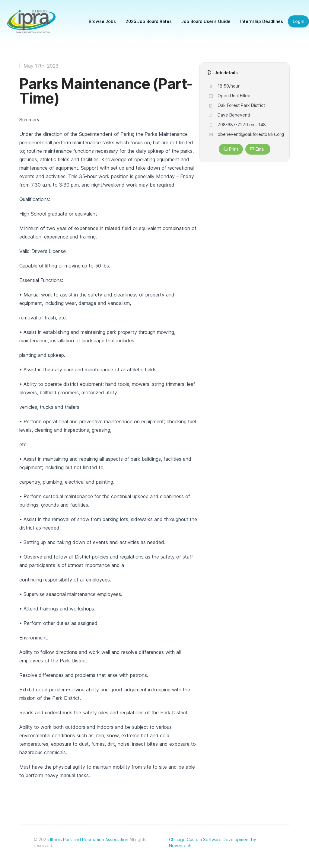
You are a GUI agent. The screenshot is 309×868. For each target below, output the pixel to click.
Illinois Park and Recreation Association (89, 839)
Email (258, 149)
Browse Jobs (102, 21)
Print (231, 149)
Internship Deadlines (262, 21)
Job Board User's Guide (206, 21)
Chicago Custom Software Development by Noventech (213, 842)
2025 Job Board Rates (149, 21)
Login (298, 21)
